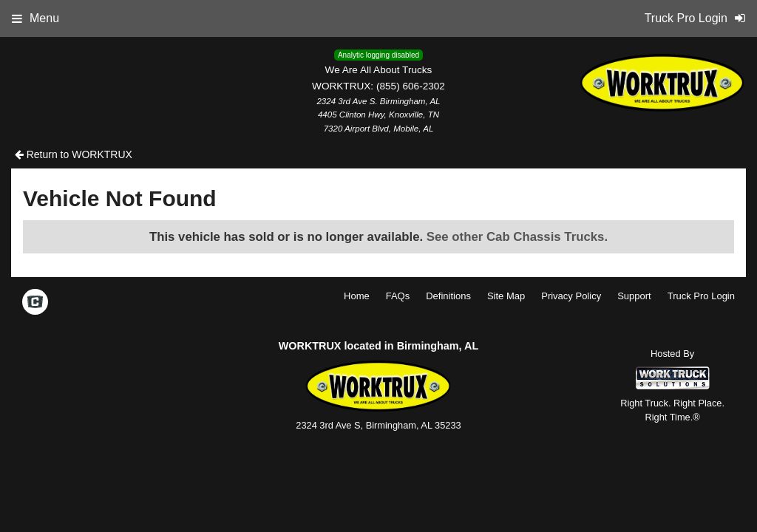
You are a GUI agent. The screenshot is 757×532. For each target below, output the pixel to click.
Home (357, 296)
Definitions (448, 296)
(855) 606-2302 (411, 86)
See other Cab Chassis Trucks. (517, 237)
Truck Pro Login (701, 296)
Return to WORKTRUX (74, 154)
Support (634, 296)
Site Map (506, 296)
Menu (35, 18)
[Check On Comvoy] (35, 303)
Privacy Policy (571, 296)
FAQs (398, 296)
